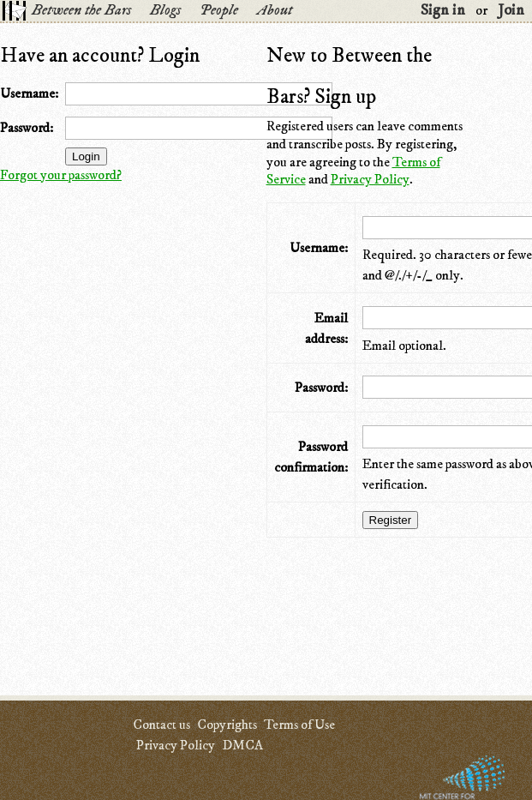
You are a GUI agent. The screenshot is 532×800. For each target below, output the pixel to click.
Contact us (161, 725)
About (275, 10)
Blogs (165, 10)
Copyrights (227, 725)
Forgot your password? (61, 175)
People (219, 10)
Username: (29, 93)
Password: (27, 128)
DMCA (242, 745)
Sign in (443, 10)
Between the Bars (81, 10)
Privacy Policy (370, 179)
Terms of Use (299, 725)
